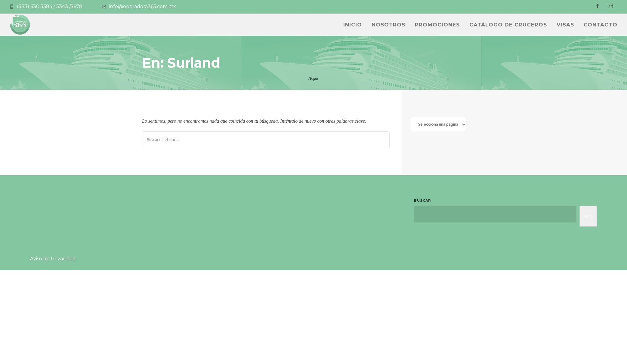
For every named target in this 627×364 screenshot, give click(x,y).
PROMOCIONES (437, 25)
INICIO (353, 25)
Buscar (422, 200)
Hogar (313, 78)
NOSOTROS (388, 25)
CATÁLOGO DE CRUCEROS (508, 25)
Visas (565, 25)
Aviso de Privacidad (53, 259)
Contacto (601, 25)
